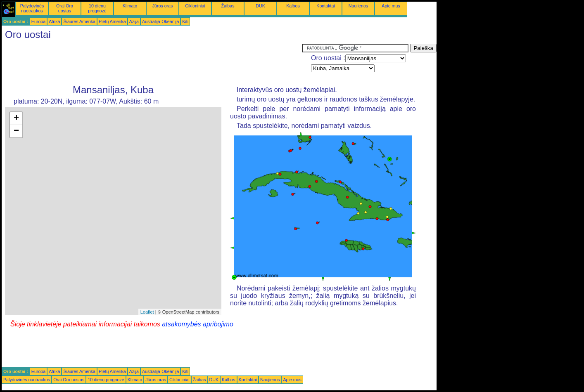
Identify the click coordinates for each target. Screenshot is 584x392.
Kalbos (293, 6)
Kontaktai (325, 6)
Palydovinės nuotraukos (32, 8)
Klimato (130, 6)
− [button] (16, 131)
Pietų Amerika (112, 21)
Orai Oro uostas (65, 8)
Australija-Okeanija (160, 21)
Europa (38, 21)
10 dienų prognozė (97, 8)
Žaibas (228, 6)
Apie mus (391, 6)
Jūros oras (163, 6)
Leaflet (147, 312)
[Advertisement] (152, 62)
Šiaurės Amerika (79, 21)
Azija (134, 21)
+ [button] (16, 118)
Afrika (54, 21)
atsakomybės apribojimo (198, 324)
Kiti (185, 21)
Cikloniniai (195, 6)
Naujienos (358, 6)
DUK (260, 6)
